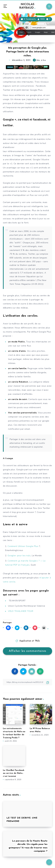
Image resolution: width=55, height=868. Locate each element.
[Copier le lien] (27, 682)
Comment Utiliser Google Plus (23, 546)
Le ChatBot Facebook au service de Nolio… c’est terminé (14, 773)
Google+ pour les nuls (19, 556)
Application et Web (30, 641)
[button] (27, 28)
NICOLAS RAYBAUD (27, 6)
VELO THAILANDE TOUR (21, 611)
